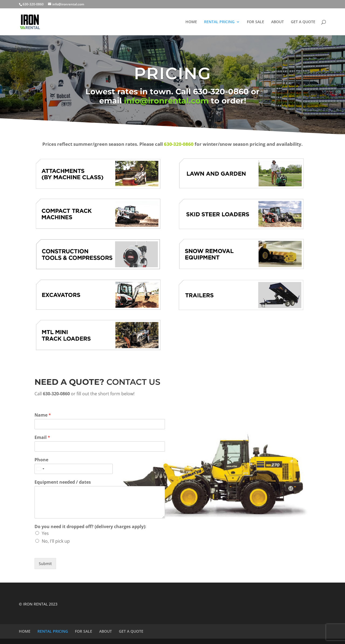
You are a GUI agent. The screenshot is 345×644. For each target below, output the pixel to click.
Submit (45, 564)
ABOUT (277, 22)
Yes (45, 533)
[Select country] (40, 469)
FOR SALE (256, 22)
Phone (41, 460)
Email (42, 437)
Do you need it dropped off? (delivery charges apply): (90, 527)
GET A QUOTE (303, 22)
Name (43, 415)
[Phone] (74, 469)
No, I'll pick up (56, 541)
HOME (191, 22)
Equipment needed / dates (63, 482)
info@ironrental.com (166, 101)
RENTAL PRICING (219, 22)
